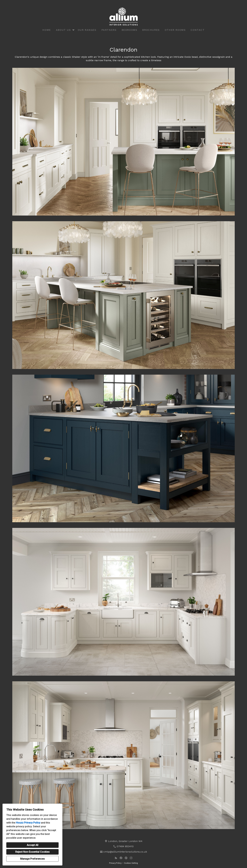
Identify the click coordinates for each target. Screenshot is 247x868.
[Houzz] (116, 858)
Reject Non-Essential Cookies (32, 852)
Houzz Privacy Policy (28, 823)
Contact (198, 30)
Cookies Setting (131, 863)
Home (47, 30)
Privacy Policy (115, 863)
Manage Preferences (32, 859)
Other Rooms (175, 30)
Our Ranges (87, 30)
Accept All (33, 845)
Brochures (151, 30)
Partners (109, 30)
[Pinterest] (126, 858)
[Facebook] (121, 858)
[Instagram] (131, 858)
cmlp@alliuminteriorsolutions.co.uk (125, 852)
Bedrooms (129, 30)
